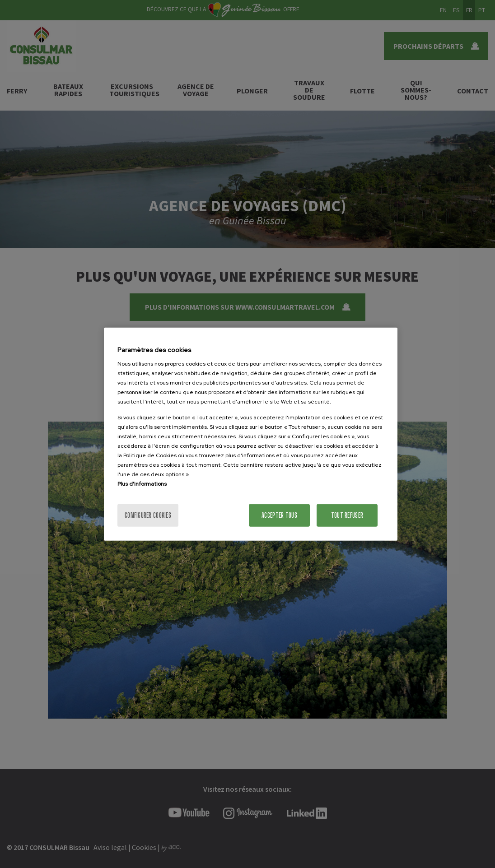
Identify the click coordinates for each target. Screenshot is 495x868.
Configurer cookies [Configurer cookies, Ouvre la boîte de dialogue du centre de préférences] (148, 515)
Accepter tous (279, 515)
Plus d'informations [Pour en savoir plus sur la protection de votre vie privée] (142, 484)
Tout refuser (347, 515)
